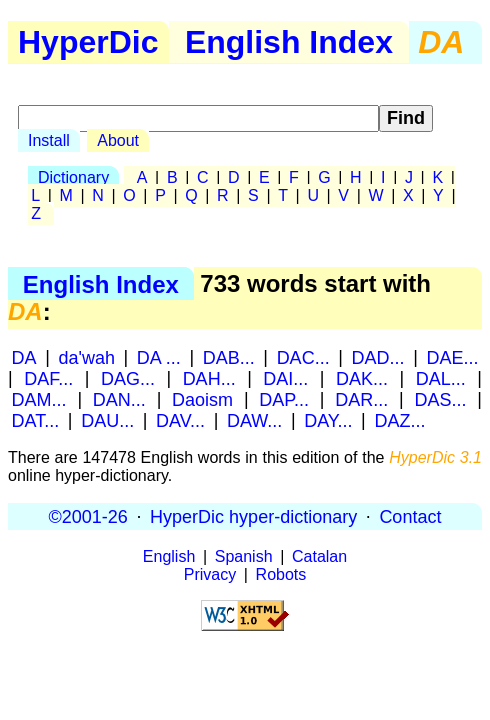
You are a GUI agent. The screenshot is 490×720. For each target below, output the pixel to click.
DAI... (285, 378)
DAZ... (399, 420)
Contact (410, 516)
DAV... (180, 420)
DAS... (441, 399)
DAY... (328, 420)
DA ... (159, 357)
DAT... (36, 420)
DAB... (229, 357)
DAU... (107, 420)
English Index (289, 42)
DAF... (48, 378)
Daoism (202, 399)
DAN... (119, 399)
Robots (281, 574)
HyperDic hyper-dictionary (253, 516)
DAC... (303, 357)
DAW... (254, 420)
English (169, 556)
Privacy (210, 574)
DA (24, 357)
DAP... (284, 399)
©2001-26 (88, 516)
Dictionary (73, 177)
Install (49, 140)
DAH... (209, 378)
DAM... (39, 399)
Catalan (319, 556)
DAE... (452, 357)
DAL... (441, 378)
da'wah (86, 357)
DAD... (378, 357)
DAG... (128, 378)
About (118, 140)
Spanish (244, 556)
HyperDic (88, 42)
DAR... (361, 399)
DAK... (362, 378)
